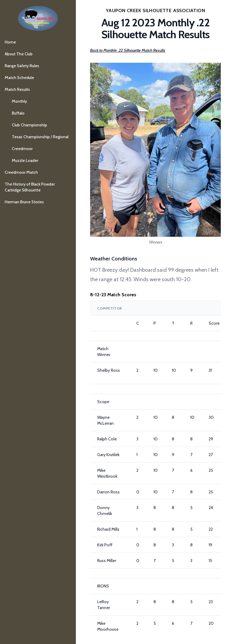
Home (10, 42)
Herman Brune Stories (24, 202)
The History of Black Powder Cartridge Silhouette (30, 187)
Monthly (19, 101)
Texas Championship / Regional (40, 137)
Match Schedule (19, 78)
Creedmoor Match (21, 172)
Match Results (17, 89)
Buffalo (18, 113)
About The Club (19, 54)
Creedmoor (22, 149)
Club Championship (29, 125)
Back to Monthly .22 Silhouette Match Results (128, 50)
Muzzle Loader (25, 160)
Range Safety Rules (22, 66)
